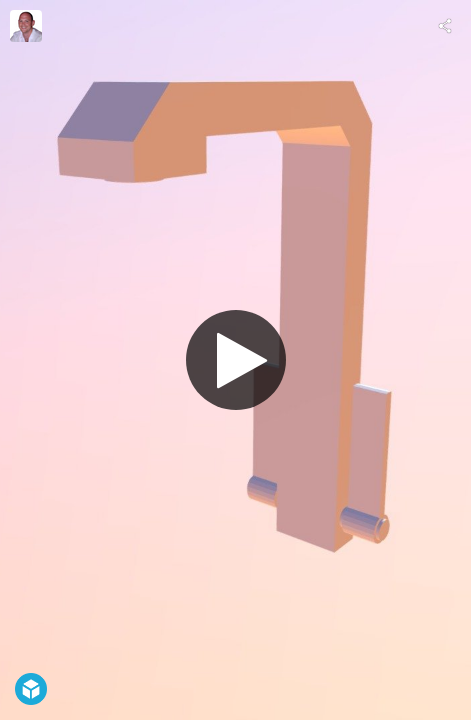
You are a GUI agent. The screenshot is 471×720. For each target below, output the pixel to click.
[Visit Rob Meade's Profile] (26, 26)
